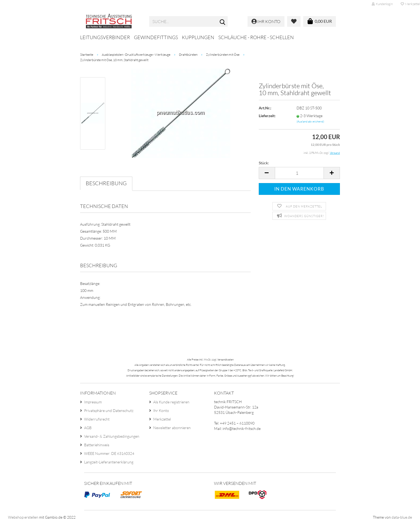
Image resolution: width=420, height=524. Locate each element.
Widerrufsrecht (97, 419)
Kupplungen (198, 37)
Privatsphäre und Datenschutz (109, 410)
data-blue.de (402, 517)
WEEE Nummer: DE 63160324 (109, 453)
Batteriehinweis (97, 445)
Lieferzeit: (267, 116)
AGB (88, 428)
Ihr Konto (161, 410)
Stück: (264, 163)
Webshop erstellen (23, 517)
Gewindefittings (156, 37)
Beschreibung (106, 183)
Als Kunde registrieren (171, 402)
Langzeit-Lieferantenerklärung (109, 462)
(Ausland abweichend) (310, 121)
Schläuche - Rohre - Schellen (256, 37)
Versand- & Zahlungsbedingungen (112, 436)
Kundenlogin (382, 4)
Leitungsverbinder (105, 37)
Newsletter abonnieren (172, 428)
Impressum (93, 402)
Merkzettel (162, 419)
